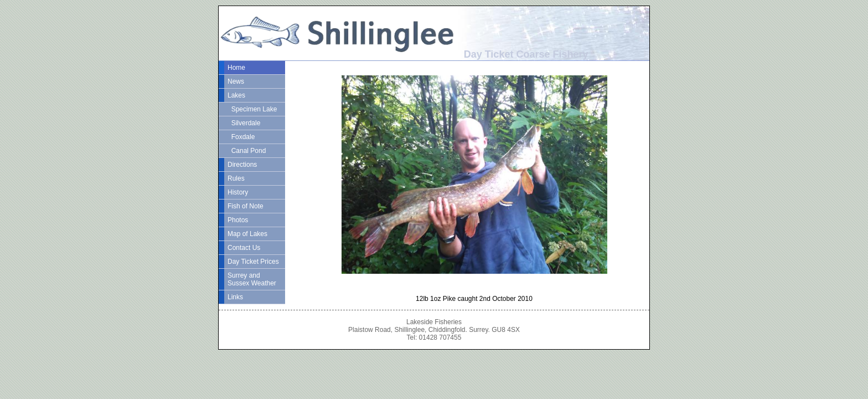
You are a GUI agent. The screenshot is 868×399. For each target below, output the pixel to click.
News (236, 81)
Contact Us (244, 248)
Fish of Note (246, 206)
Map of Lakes (247, 234)
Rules (236, 178)
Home (236, 68)
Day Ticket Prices (253, 262)
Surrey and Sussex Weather (252, 279)
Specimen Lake (252, 109)
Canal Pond (247, 151)
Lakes (236, 95)
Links (235, 297)
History (238, 192)
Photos (238, 220)
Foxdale (241, 137)
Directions (242, 165)
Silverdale (244, 123)
